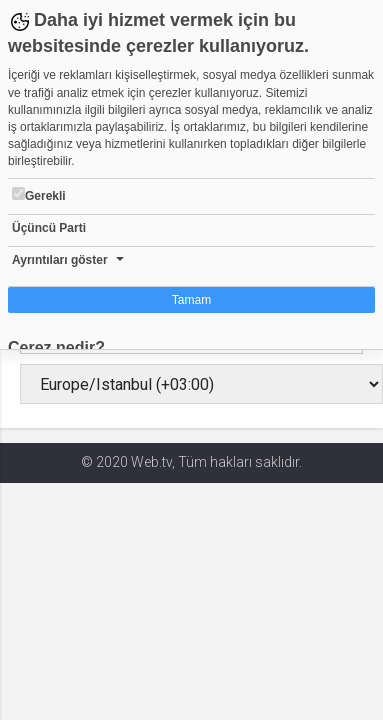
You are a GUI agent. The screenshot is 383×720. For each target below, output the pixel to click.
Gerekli (39, 195)
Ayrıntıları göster (60, 260)
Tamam (191, 300)
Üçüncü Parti (49, 228)
